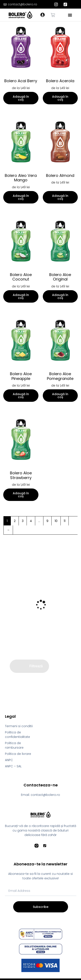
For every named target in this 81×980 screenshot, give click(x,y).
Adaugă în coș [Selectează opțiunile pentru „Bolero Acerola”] (60, 98)
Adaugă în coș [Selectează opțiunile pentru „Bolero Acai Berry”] (21, 98)
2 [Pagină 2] (15, 521)
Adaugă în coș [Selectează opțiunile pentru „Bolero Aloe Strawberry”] (21, 495)
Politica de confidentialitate (17, 735)
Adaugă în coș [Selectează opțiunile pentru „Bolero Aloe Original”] (60, 296)
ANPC (9, 760)
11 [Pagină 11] (65, 521)
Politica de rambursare (14, 745)
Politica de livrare (18, 754)
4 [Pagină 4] (31, 521)
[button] (70, 15)
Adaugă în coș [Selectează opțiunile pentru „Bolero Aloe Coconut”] (21, 296)
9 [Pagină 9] (47, 521)
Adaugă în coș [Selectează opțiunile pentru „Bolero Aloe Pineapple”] (21, 396)
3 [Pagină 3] (23, 521)
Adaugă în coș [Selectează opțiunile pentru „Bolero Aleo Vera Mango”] (21, 197)
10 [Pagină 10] (56, 521)
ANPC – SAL (13, 766)
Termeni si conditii (19, 726)
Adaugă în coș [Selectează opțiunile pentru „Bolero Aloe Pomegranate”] (60, 396)
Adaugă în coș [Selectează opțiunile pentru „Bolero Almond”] (60, 197)
